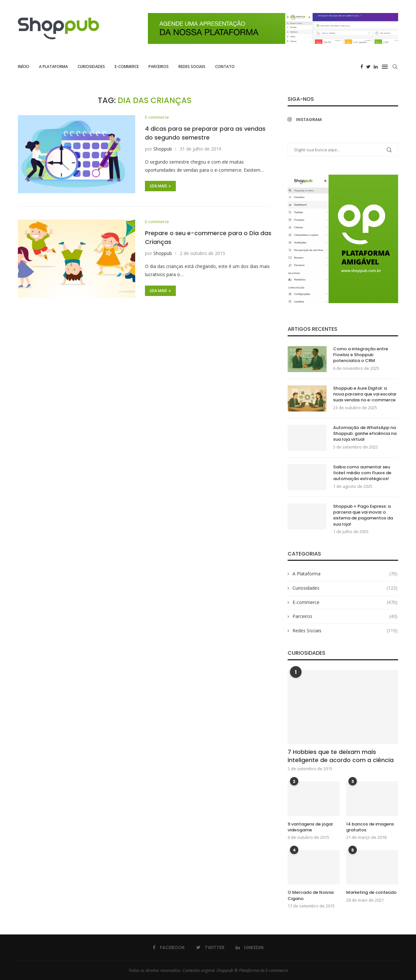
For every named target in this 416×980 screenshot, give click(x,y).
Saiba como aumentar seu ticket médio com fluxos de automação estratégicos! (362, 473)
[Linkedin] (376, 67)
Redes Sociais (192, 67)
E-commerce (127, 67)
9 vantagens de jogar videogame (310, 827)
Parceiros (159, 67)
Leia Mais (160, 186)
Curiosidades (91, 67)
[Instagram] (314, 120)
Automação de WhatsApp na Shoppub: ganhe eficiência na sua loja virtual (365, 434)
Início (24, 67)
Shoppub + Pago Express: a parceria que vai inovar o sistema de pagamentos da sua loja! (363, 515)
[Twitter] (368, 67)
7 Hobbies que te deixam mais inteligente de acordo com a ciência (341, 756)
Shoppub (163, 149)
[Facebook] (362, 67)
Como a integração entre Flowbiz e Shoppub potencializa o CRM (361, 355)
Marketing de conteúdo (371, 893)
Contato (225, 67)
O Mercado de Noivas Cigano (311, 895)
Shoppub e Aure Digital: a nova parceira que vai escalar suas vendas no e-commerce (365, 394)
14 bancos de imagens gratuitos (370, 827)
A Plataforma (53, 67)
